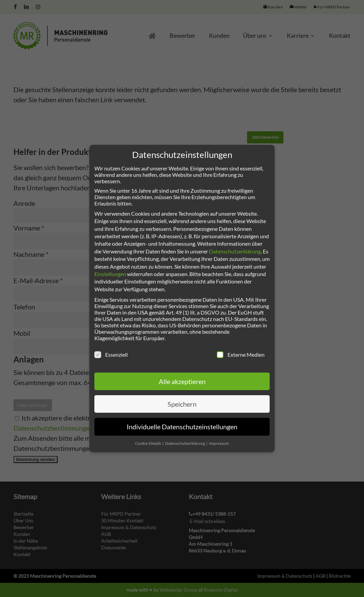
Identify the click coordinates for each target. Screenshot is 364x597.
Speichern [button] (182, 404)
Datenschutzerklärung (235, 251)
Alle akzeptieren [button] (182, 381)
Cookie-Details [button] (148, 443)
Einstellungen (110, 274)
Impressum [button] (219, 443)
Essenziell (111, 355)
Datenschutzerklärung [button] (185, 443)
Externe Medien (241, 355)
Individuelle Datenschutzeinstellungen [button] (182, 427)
